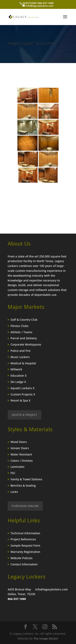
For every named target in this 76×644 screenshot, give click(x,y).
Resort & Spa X (20, 400)
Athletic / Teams (21, 332)
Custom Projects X (23, 394)
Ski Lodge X (18, 382)
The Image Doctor (46, 638)
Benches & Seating (23, 485)
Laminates (17, 467)
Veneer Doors (20, 448)
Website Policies (22, 558)
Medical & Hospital (23, 363)
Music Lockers (20, 357)
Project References (23, 539)
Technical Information (25, 533)
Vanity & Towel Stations (26, 479)
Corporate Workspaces (26, 344)
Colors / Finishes (22, 461)
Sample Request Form (25, 545)
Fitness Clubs (20, 326)
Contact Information (24, 564)
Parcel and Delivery (24, 338)
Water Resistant (21, 454)
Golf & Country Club (24, 320)
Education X (18, 376)
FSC (13, 473)
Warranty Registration (25, 552)
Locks (14, 492)
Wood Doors (19, 442)
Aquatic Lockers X (22, 388)
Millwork (16, 369)
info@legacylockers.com (51, 589)
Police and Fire (21, 351)
